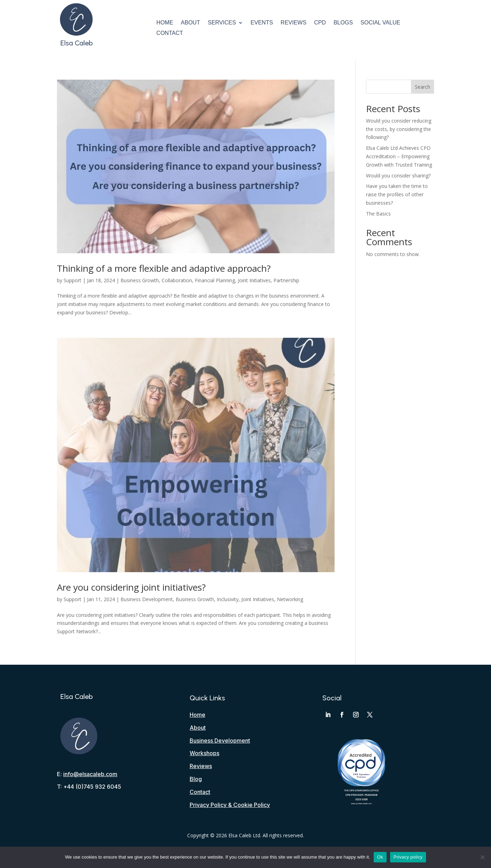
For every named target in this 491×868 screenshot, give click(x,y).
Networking (290, 599)
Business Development (147, 599)
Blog (196, 779)
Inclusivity (228, 599)
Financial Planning (215, 280)
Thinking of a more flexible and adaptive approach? (164, 268)
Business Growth (140, 280)
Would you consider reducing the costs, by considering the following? (399, 129)
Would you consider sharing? (398, 176)
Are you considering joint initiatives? (131, 587)
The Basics (378, 214)
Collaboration (177, 280)
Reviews (294, 23)
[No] (482, 857)
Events (262, 23)
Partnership (286, 280)
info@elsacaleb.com (90, 774)
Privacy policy (408, 857)
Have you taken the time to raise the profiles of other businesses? (397, 194)
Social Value (380, 23)
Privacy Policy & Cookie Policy (230, 805)
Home (165, 23)
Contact (170, 33)
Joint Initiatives (254, 280)
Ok (380, 857)
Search (423, 87)
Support (72, 280)
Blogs (343, 23)
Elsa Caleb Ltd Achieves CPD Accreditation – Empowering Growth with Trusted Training (399, 156)
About (190, 23)
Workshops (204, 753)
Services (222, 23)
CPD (320, 23)
